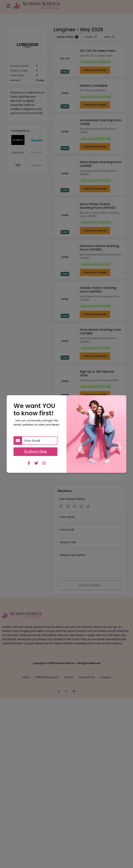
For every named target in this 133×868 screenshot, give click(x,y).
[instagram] (44, 464)
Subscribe (35, 452)
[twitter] (36, 464)
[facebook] (29, 464)
